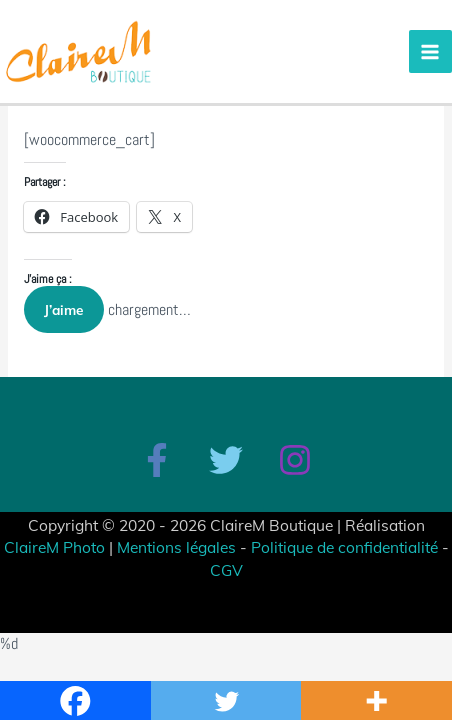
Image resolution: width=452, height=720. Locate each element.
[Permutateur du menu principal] (430, 51)
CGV (226, 570)
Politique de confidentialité (344, 547)
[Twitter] (226, 460)
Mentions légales (176, 547)
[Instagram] (295, 460)
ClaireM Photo (54, 547)
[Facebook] (157, 460)
